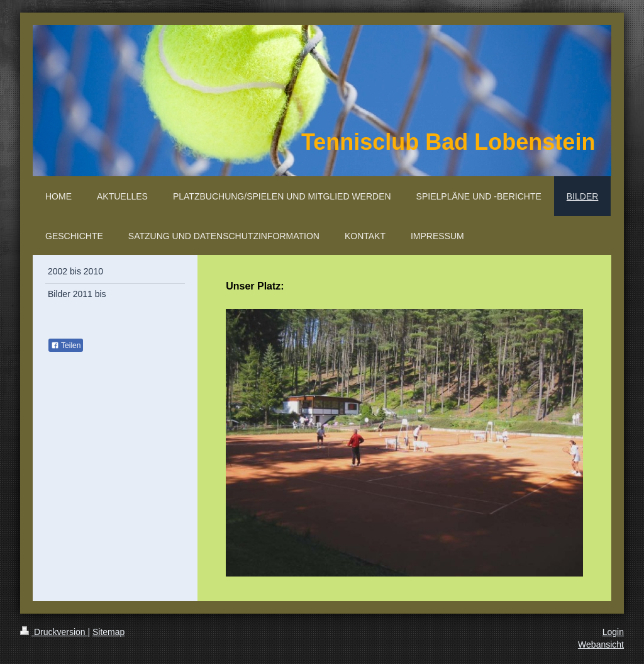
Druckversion (54, 632)
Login (613, 632)
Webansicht (601, 644)
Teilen (66, 346)
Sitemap (108, 632)
